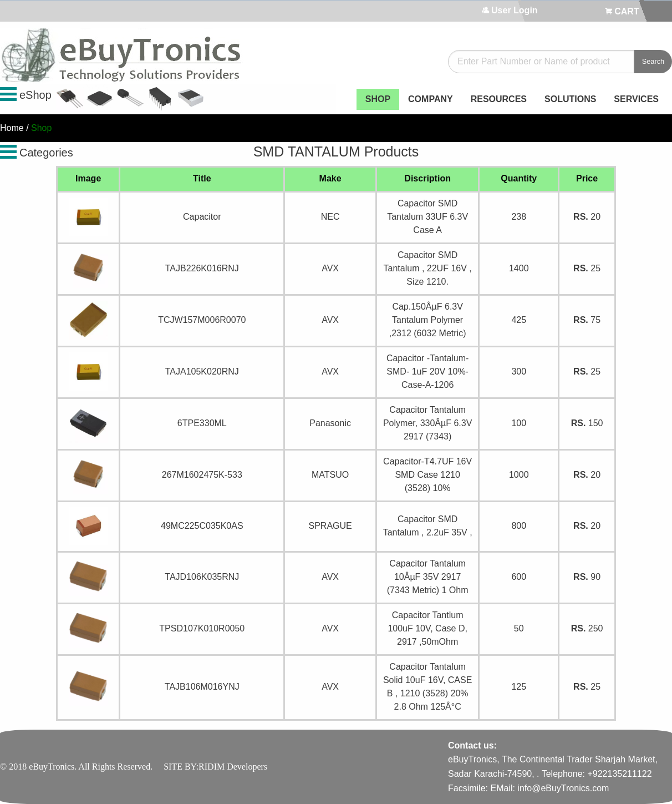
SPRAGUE (330, 526)
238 (519, 217)
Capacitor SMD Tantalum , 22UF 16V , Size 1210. (428, 268)
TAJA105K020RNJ (202, 371)
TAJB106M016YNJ (202, 687)
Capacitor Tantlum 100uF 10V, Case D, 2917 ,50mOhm (427, 628)
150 (587, 423)
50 (519, 628)
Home (12, 128)
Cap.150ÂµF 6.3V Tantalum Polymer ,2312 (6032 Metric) (428, 320)
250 (587, 628)
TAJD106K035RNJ (202, 577)
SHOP (378, 99)
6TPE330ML (202, 423)
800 (519, 526)
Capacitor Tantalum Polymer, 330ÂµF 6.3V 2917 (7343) (427, 423)
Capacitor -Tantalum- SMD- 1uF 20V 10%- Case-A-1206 (428, 371)
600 (519, 577)
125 (519, 687)
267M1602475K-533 (202, 475)
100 (519, 423)
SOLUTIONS (570, 99)
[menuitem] (378, 99)
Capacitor (202, 217)
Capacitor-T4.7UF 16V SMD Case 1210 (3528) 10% (427, 475)
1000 (519, 475)
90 (587, 577)
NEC (330, 217)
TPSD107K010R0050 (202, 628)
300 (519, 371)
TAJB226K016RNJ (202, 268)
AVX (330, 268)
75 (587, 320)
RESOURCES (499, 99)
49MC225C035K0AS (202, 526)
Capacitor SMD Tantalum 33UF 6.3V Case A (427, 217)
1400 (519, 268)
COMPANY (431, 99)
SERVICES (636, 99)
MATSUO (330, 475)
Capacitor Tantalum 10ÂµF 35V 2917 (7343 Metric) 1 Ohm (428, 577)
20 (587, 217)
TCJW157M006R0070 (202, 320)
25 (587, 268)
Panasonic (330, 423)
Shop (41, 128)
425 (519, 320)
